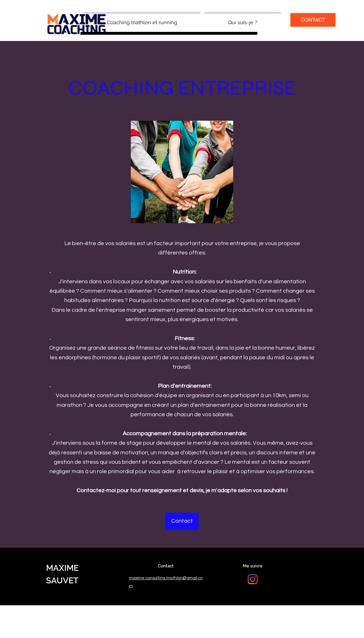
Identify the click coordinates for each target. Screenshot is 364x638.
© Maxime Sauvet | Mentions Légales (82, 609)
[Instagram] (253, 579)
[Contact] (182, 521)
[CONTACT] (313, 20)
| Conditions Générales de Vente (205, 609)
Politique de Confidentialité (148, 609)
